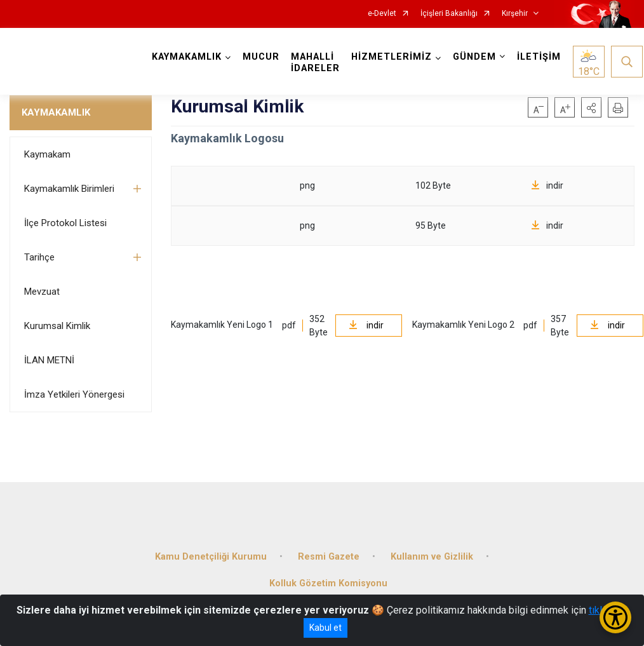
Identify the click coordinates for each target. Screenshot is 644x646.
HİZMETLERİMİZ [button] (393, 57)
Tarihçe (39, 257)
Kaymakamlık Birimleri (69, 189)
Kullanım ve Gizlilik (432, 554)
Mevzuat (42, 292)
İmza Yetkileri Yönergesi (74, 394)
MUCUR (262, 57)
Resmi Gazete (329, 554)
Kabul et (325, 628)
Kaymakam (47, 154)
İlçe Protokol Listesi (65, 223)
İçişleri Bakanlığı (449, 14)
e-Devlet (382, 14)
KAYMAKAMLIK (56, 112)
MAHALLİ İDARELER (317, 63)
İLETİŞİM (540, 57)
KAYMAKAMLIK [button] (188, 57)
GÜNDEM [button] (476, 57)
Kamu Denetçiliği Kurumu (211, 554)
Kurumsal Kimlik (57, 326)
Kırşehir (515, 14)
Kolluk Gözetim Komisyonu (328, 580)
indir (547, 185)
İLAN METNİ (49, 360)
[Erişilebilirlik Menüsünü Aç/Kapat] (615, 617)
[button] (591, 107)
